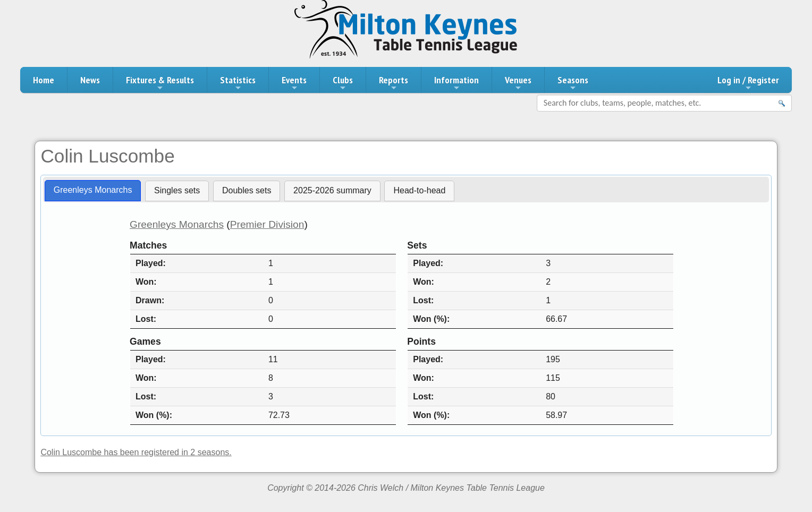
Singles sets (177, 190)
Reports (394, 83)
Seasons (573, 83)
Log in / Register (748, 83)
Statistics (238, 83)
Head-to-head (419, 190)
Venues (518, 83)
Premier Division (267, 224)
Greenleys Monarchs (93, 190)
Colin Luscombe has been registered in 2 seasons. (136, 452)
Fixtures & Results (160, 83)
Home (44, 80)
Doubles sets (247, 190)
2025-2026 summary (332, 190)
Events (294, 83)
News (90, 80)
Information (456, 83)
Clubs (343, 83)
